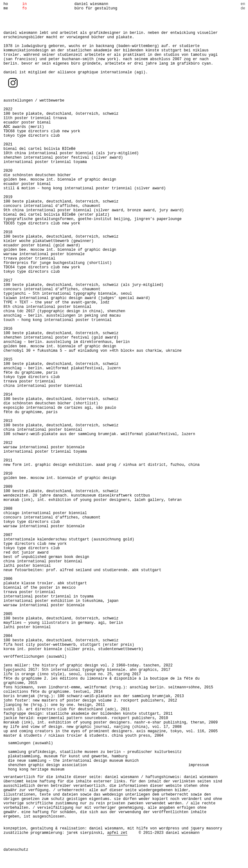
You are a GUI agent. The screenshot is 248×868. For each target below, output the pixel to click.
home (6, 6)
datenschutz (16, 850)
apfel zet (117, 833)
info (24, 6)
